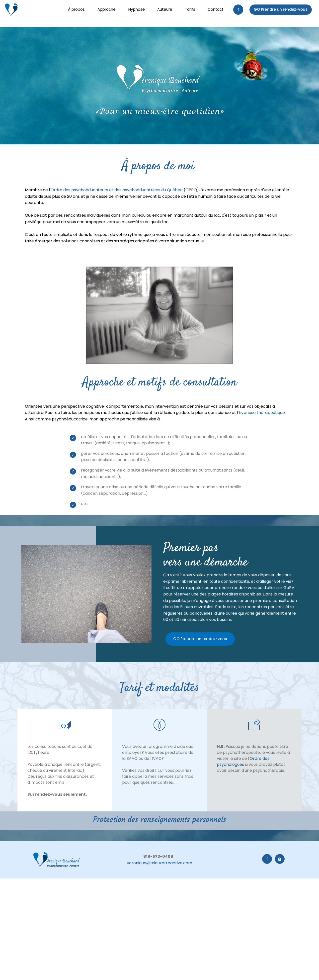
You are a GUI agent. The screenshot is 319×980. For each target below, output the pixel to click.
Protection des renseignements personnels (160, 819)
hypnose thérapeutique (262, 413)
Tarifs (190, 9)
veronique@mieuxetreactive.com (159, 863)
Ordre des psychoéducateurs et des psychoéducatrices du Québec (117, 190)
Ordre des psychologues (243, 761)
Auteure (165, 9)
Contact (216, 9)
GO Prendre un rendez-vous (281, 9)
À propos (76, 9)
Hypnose (137, 9)
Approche (107, 9)
